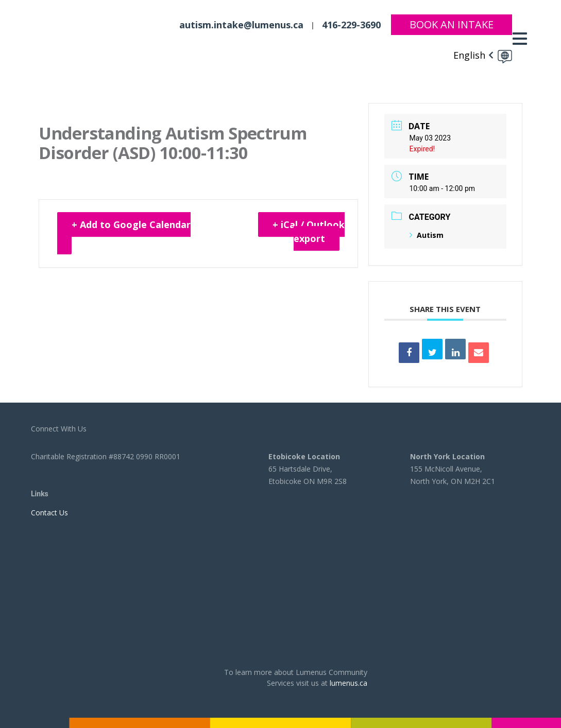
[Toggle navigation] (522, 39)
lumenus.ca (348, 683)
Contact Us (49, 513)
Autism (427, 235)
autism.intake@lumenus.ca (241, 25)
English (469, 55)
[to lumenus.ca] (91, 37)
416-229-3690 (351, 25)
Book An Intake (452, 24)
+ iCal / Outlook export (309, 231)
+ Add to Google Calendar (131, 224)
